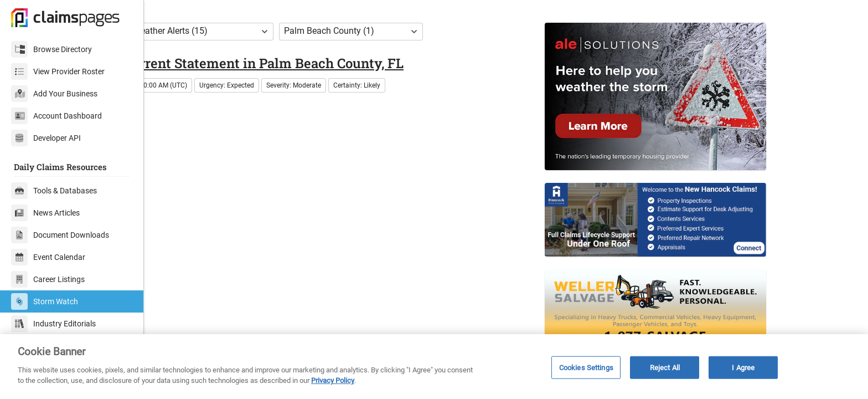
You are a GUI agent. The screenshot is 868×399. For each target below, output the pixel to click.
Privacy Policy (333, 380)
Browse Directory (51, 49)
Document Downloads (60, 235)
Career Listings (48, 279)
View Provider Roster (58, 71)
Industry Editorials (53, 324)
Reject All (665, 367)
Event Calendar (48, 257)
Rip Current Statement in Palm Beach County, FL (315, 87)
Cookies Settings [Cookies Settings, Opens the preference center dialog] (586, 367)
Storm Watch (45, 301)
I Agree (743, 367)
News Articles (45, 213)
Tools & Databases (54, 191)
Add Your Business (54, 94)
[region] (434, 367)
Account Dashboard (56, 116)
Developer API (46, 138)
